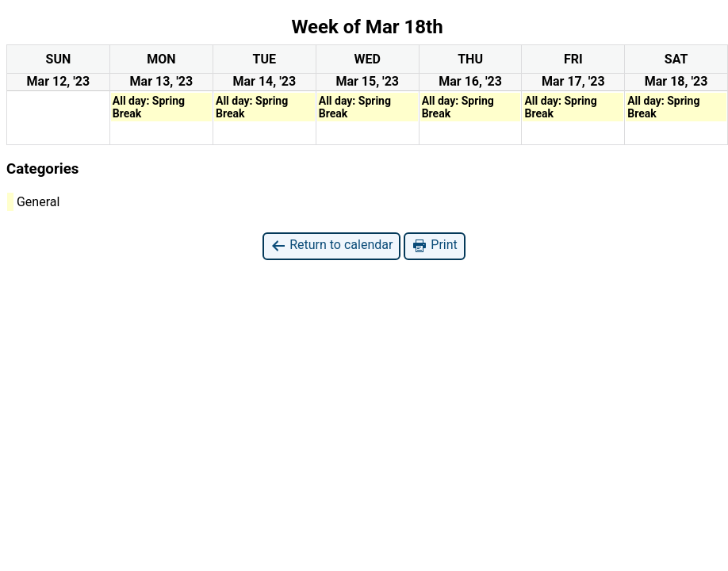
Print (434, 245)
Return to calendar (331, 245)
